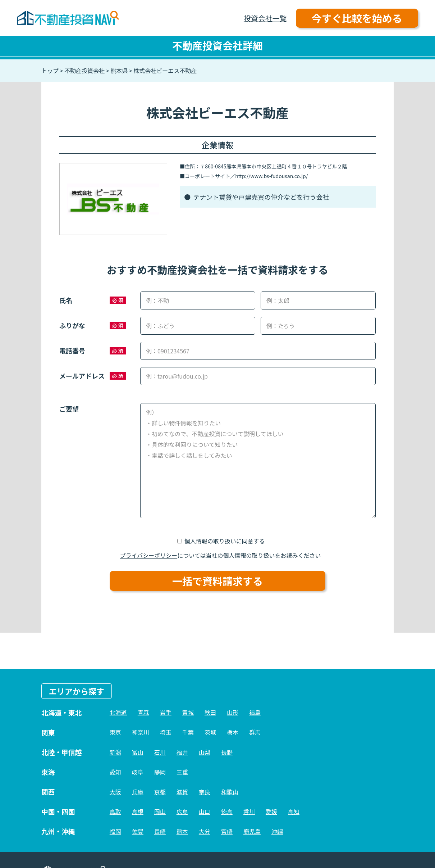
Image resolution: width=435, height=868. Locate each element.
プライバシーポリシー (149, 555)
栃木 (233, 732)
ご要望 (69, 409)
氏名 (66, 300)
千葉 (188, 732)
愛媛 (271, 812)
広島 (182, 812)
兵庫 (138, 792)
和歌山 (230, 792)
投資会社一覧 (265, 18)
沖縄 (277, 831)
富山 (138, 752)
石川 (160, 752)
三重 (182, 772)
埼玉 (166, 732)
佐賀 (138, 831)
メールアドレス (82, 376)
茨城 (210, 732)
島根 (138, 812)
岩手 (166, 712)
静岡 (160, 772)
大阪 (115, 792)
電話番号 (72, 351)
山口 (205, 812)
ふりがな (72, 325)
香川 (249, 812)
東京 (115, 732)
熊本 (182, 831)
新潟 (115, 752)
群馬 (255, 732)
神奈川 (141, 732)
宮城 (188, 712)
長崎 (160, 831)
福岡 (115, 831)
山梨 (205, 752)
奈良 (205, 792)
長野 (227, 752)
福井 (182, 752)
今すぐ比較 (357, 18)
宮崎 (227, 831)
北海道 (118, 712)
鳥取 (115, 812)
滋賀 (182, 792)
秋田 (210, 712)
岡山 (160, 812)
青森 (143, 712)
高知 (294, 812)
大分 (205, 831)
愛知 (115, 772)
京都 (160, 792)
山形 (233, 712)
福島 (255, 712)
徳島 (227, 812)
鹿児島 (252, 831)
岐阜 (138, 772)
